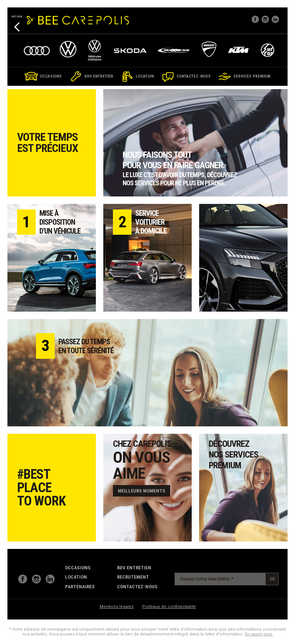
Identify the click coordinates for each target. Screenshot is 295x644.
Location (76, 577)
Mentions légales (117, 607)
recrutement (133, 577)
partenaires (80, 587)
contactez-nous (137, 587)
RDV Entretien (134, 568)
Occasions (78, 568)
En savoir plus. (259, 634)
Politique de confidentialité (169, 607)
